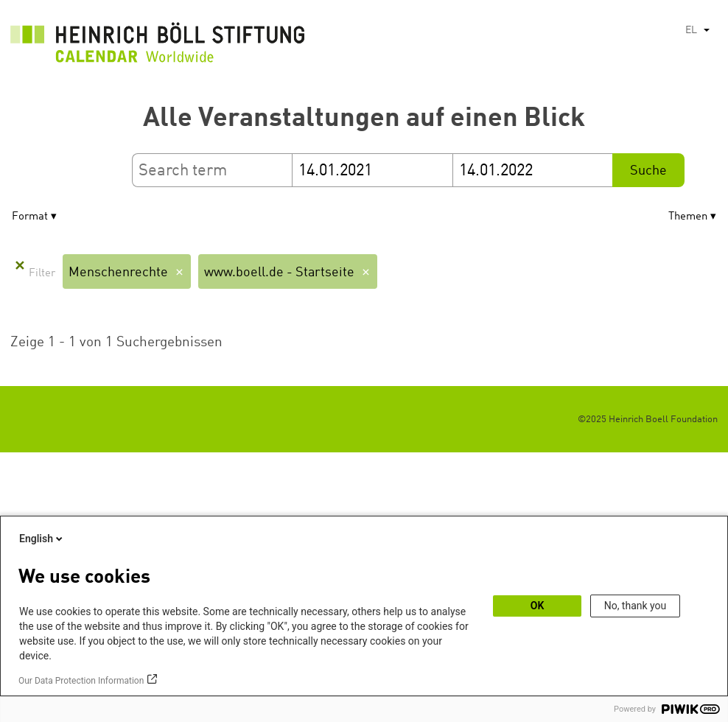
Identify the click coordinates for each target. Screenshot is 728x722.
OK (538, 606)
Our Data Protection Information (81, 681)
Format (30, 217)
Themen (688, 217)
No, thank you (636, 606)
